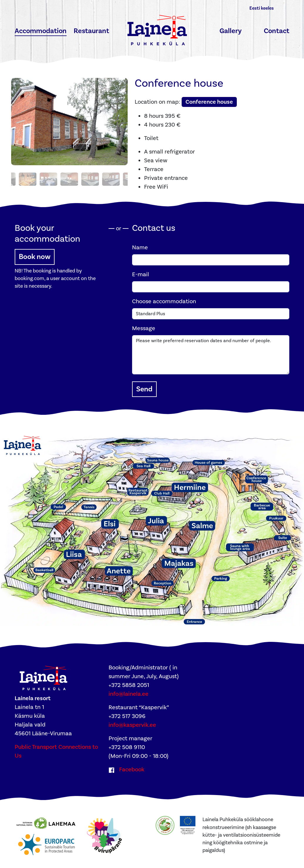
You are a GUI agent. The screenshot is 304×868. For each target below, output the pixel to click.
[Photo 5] (68, 177)
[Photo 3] (26, 177)
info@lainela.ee (129, 692)
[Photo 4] (47, 177)
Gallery (231, 31)
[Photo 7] (109, 177)
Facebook (132, 767)
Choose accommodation (164, 299)
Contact (277, 31)
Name (140, 245)
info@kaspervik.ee (132, 723)
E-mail (141, 272)
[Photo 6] (89, 177)
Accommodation (41, 31)
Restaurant (91, 31)
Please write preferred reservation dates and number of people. (211, 352)
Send (144, 387)
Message (144, 326)
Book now (35, 254)
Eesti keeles (262, 8)
